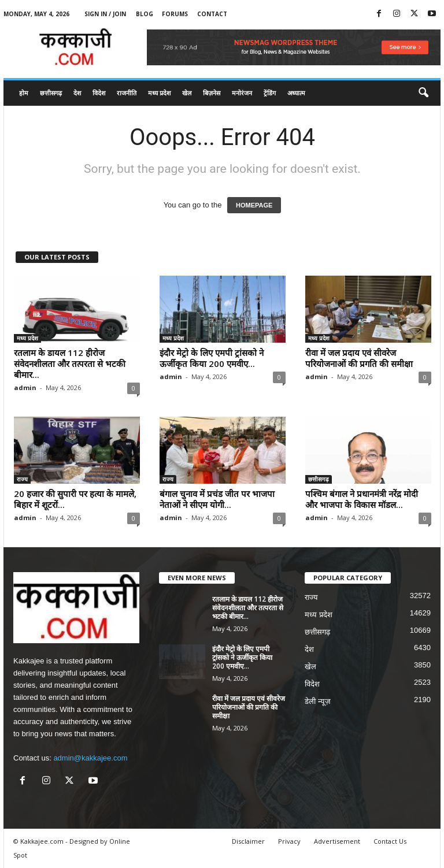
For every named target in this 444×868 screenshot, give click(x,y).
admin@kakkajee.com (90, 758)
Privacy (289, 841)
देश (77, 93)
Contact (212, 14)
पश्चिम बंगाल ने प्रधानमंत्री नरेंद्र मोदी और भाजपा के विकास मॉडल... (362, 499)
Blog (145, 14)
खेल (187, 93)
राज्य (22, 479)
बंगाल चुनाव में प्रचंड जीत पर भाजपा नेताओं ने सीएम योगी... (217, 499)
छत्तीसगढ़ (51, 93)
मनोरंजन (242, 93)
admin (25, 387)
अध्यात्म (296, 93)
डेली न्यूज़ (318, 701)
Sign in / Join (105, 14)
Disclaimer (248, 841)
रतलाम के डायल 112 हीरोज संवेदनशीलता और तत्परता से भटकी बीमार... (70, 363)
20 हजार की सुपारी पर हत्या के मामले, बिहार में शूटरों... (75, 499)
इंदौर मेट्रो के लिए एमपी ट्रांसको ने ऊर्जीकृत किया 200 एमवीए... (212, 358)
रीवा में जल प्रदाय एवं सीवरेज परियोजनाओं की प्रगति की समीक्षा (359, 358)
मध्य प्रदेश (159, 93)
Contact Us (390, 841)
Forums (175, 14)
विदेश (99, 93)
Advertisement (337, 841)
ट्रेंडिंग (270, 93)
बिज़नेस (212, 93)
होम (24, 93)
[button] (423, 93)
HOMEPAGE (254, 205)
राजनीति (127, 93)
